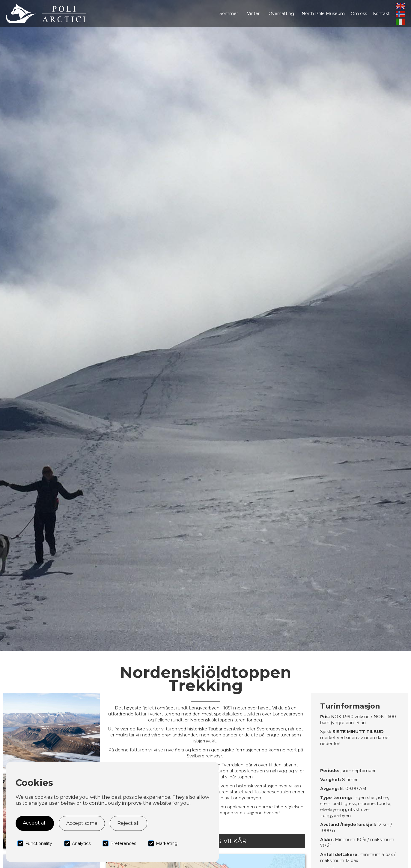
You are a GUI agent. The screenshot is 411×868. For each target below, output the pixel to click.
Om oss (359, 13)
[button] (229, 13)
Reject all (128, 823)
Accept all (35, 823)
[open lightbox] (51, 730)
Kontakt (381, 13)
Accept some (82, 823)
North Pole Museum (323, 13)
